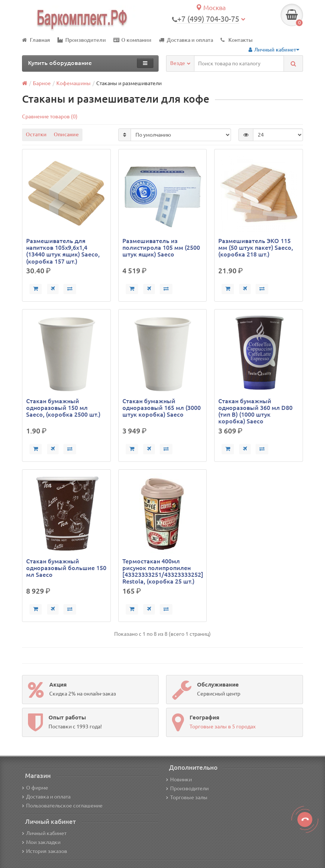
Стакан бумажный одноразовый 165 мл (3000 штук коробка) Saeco (162, 408)
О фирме (35, 788)
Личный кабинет (44, 833)
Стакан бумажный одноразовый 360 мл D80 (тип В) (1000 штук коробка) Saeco (255, 411)
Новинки (179, 780)
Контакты (237, 40)
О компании (132, 40)
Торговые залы (187, 797)
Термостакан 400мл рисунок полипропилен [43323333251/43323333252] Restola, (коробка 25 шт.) (163, 571)
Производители (82, 40)
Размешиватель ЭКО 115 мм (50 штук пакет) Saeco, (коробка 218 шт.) (256, 248)
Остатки (36, 134)
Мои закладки (41, 842)
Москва (211, 8)
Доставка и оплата (186, 40)
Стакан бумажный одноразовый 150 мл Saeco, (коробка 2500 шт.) (63, 408)
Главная (36, 40)
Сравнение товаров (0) (50, 116)
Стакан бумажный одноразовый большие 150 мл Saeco (66, 568)
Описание (66, 134)
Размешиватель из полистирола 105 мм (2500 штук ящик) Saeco (161, 248)
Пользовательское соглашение (62, 806)
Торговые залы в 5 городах (223, 727)
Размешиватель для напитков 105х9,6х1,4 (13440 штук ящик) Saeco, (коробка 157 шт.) (63, 251)
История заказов (45, 851)
